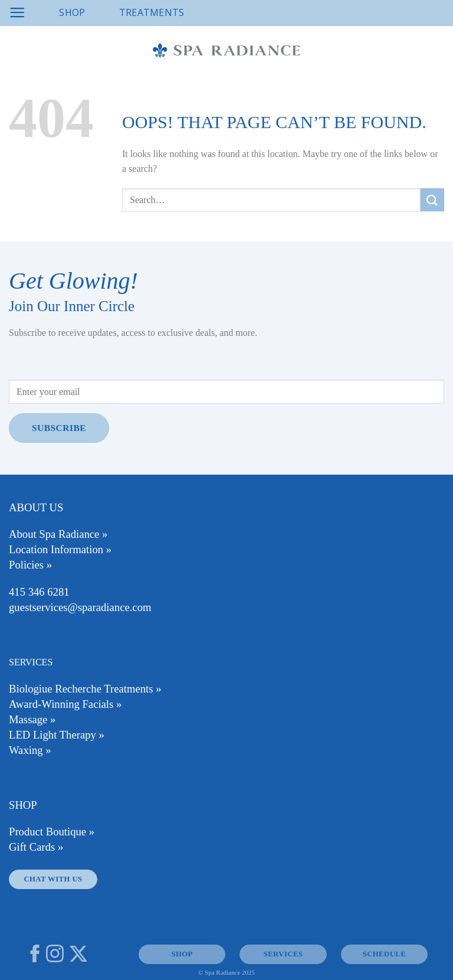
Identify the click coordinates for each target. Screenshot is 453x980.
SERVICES (283, 954)
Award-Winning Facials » (65, 704)
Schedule (384, 954)
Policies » (30, 565)
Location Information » (60, 549)
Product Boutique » (52, 832)
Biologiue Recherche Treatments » (85, 689)
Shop (72, 12)
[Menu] (17, 13)
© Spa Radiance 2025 (226, 972)
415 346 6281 (39, 592)
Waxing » (30, 750)
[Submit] (432, 200)
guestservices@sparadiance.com (80, 607)
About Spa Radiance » (58, 534)
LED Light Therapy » (57, 735)
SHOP (182, 954)
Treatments (152, 12)
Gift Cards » (36, 847)
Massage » (32, 719)
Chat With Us (53, 879)
